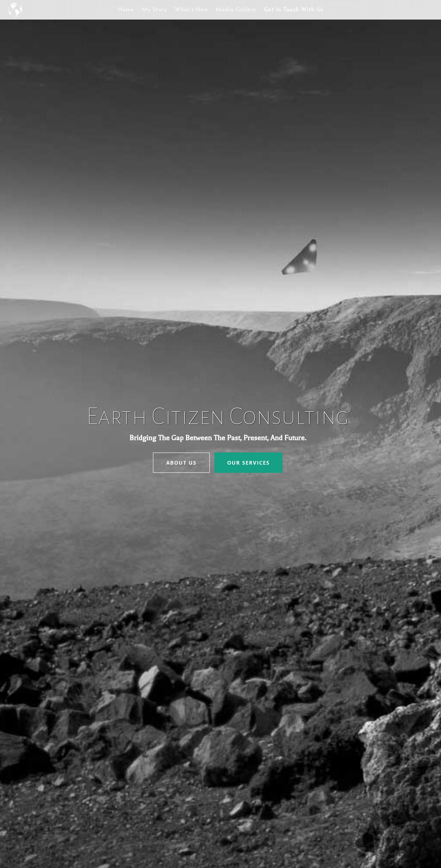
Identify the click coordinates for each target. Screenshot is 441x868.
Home (126, 10)
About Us (181, 463)
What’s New (191, 10)
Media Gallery (236, 10)
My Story (154, 10)
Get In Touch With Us (294, 10)
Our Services (248, 463)
